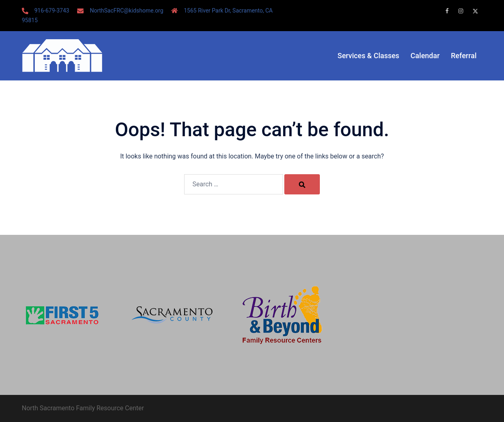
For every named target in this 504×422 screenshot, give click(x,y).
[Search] (302, 184)
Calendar (425, 56)
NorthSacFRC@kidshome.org (126, 11)
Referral (464, 56)
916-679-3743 (52, 11)
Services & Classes (369, 56)
